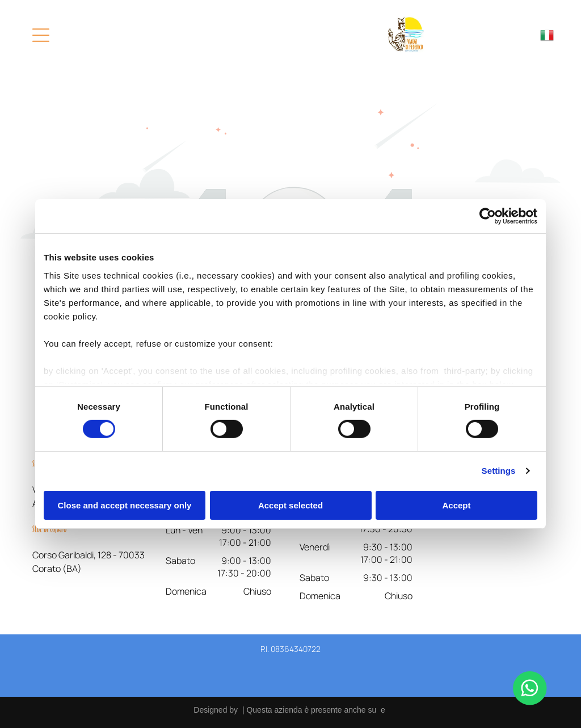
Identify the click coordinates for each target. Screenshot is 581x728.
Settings (499, 471)
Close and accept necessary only (125, 505)
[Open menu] (41, 35)
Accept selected (290, 505)
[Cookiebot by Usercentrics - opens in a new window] (488, 216)
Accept (456, 505)
